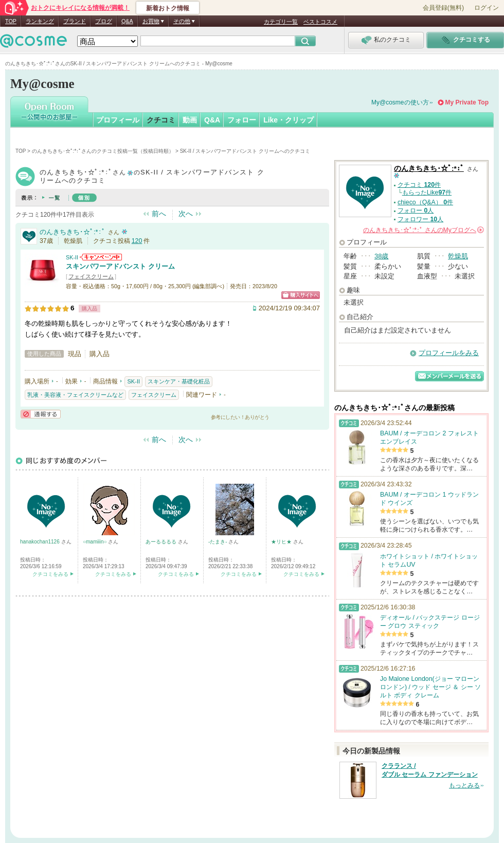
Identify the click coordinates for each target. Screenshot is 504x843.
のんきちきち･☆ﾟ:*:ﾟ (73, 232)
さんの (424, 230)
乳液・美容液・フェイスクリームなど (75, 395)
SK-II (72, 257)
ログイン (487, 8)
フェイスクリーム (91, 276)
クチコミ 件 (419, 185)
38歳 (381, 256)
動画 (190, 120)
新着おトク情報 (168, 8)
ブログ (104, 21)
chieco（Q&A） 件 (425, 202)
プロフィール (118, 120)
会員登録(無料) (443, 8)
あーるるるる (162, 542)
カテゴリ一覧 (281, 22)
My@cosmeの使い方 (400, 102)
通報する (41, 414)
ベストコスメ (320, 22)
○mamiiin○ (95, 542)
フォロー (242, 120)
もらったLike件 (427, 192)
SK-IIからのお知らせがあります (101, 257)
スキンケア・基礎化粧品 (179, 381)
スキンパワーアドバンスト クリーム (120, 266)
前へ (159, 214)
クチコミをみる (50, 574)
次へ (186, 214)
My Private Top (467, 102)
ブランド (75, 21)
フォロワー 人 (420, 219)
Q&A (127, 21)
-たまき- (218, 542)
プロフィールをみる (449, 353)
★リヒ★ (282, 542)
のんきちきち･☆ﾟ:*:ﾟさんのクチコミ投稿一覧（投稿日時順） (103, 151)
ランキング (40, 21)
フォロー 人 (416, 210)
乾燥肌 (458, 256)
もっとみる (464, 785)
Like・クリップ (289, 120)
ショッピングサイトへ (301, 295)
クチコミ (161, 120)
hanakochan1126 (41, 542)
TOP (11, 21)
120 (137, 241)
